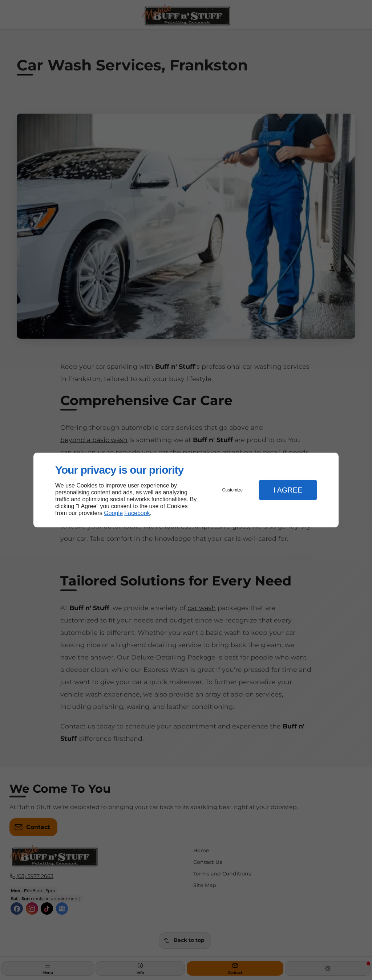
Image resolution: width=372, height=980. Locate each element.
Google (113, 513)
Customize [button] (233, 490)
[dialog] (186, 490)
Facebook (137, 513)
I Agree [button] (288, 490)
